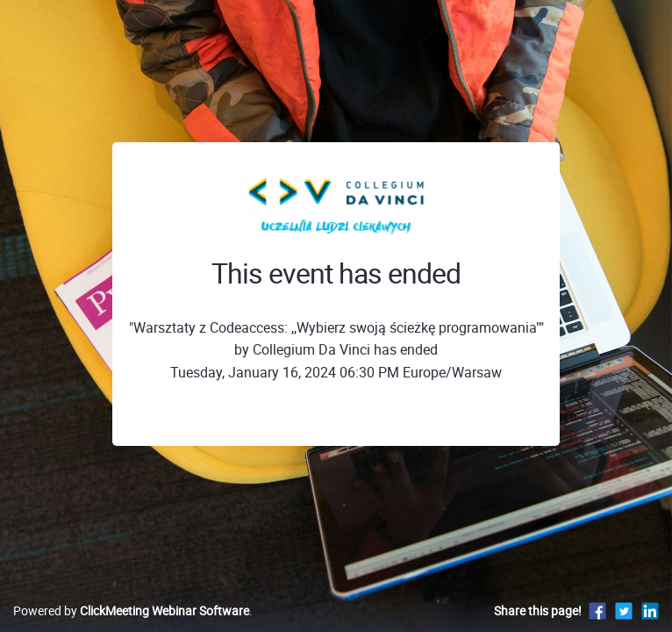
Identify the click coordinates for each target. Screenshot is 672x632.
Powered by (131, 610)
